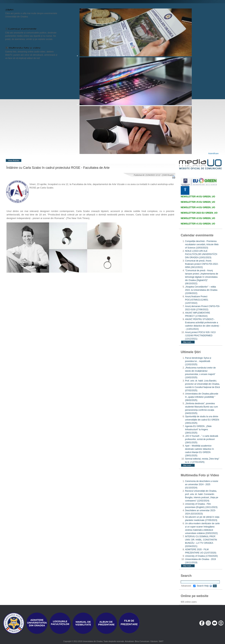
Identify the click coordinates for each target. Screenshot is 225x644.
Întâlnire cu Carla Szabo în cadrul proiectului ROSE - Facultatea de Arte (58, 168)
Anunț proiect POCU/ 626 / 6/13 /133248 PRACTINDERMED (200, 336)
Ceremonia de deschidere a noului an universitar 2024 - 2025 (202, 484)
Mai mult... (188, 342)
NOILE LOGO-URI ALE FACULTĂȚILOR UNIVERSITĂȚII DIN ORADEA (201, 254)
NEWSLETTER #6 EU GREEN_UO (198, 197)
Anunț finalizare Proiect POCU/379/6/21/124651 (197, 300)
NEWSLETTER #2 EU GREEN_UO (198, 218)
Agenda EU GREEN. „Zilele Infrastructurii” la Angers (198, 430)
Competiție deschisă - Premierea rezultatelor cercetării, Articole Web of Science (202, 244)
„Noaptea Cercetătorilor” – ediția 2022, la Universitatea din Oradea (201, 290)
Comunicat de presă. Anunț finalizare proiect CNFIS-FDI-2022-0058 (202, 264)
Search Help (204, 586)
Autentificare (214, 154)
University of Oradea (201, 556)
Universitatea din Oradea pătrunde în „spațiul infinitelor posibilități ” (202, 397)
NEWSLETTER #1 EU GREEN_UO (198, 224)
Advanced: (188, 586)
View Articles (14, 160)
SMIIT (161, 641)
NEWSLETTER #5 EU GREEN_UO (198, 202)
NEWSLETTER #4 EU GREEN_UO (198, 207)
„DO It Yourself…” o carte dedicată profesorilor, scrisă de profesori (202, 439)
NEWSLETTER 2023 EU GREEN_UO (199, 213)
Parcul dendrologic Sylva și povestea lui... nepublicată (198, 361)
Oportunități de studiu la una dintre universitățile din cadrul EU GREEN (202, 420)
